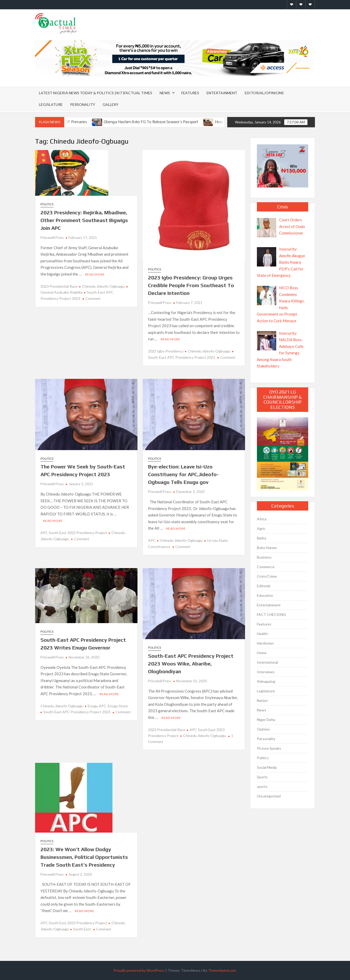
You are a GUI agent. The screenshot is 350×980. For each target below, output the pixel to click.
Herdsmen (265, 643)
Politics (47, 204)
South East (82, 929)
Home (262, 653)
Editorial (263, 586)
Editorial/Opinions (264, 93)
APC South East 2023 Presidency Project (74, 533)
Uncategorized (269, 796)
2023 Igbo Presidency (166, 351)
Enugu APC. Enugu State (108, 706)
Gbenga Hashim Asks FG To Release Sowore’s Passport (158, 122)
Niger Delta (266, 720)
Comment (93, 299)
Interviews (266, 672)
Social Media (267, 767)
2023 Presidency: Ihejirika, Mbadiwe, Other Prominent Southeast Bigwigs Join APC (84, 220)
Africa (262, 519)
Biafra (262, 538)
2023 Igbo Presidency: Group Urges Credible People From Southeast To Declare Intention (191, 285)
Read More (95, 274)
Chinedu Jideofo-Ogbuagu (103, 286)
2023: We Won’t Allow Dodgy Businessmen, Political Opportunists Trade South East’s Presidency (84, 857)
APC (152, 540)
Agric (261, 528)
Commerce (266, 567)
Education (265, 595)
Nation (262, 700)
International (267, 662)
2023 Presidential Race (59, 286)
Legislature (51, 104)
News (165, 93)
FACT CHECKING (271, 614)
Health (262, 634)
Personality (83, 104)
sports (262, 786)
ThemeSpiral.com (222, 970)
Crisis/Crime (267, 576)
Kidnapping (266, 681)
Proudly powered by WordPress (139, 970)
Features (190, 93)
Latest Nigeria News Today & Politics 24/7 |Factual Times (96, 93)
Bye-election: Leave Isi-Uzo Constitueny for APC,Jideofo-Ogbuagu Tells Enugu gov (183, 474)
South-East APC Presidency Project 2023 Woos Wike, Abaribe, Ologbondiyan (191, 664)
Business (264, 557)
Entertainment (222, 93)
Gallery (111, 104)
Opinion (263, 729)
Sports (262, 777)
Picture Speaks (269, 748)
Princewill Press (52, 238)
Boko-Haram (267, 548)
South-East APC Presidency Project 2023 (77, 712)
